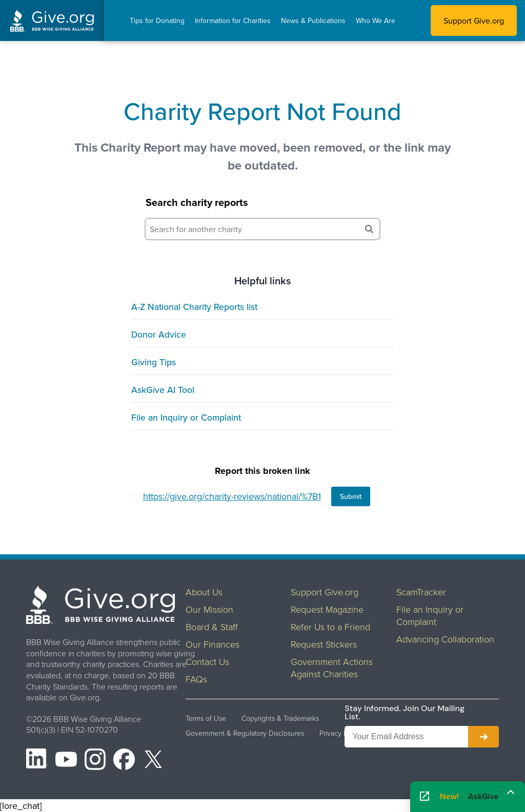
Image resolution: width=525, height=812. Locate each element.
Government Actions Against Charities (332, 668)
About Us (204, 592)
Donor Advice (159, 334)
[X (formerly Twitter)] (153, 761)
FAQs (196, 679)
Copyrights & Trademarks (280, 718)
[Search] (369, 229)
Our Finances (213, 644)
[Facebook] (124, 761)
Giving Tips (154, 362)
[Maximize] (511, 793)
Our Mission (209, 609)
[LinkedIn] (37, 761)
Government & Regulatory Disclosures (245, 733)
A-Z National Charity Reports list (194, 307)
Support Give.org (474, 20)
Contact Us (207, 661)
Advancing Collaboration (445, 639)
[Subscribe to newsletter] (483, 737)
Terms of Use (206, 718)
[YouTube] (66, 761)
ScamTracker (421, 592)
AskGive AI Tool (163, 390)
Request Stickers (324, 644)
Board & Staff (212, 627)
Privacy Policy (341, 733)
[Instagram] (95, 761)
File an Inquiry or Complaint (186, 417)
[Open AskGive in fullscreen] (425, 797)
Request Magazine (327, 609)
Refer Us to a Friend (330, 627)
